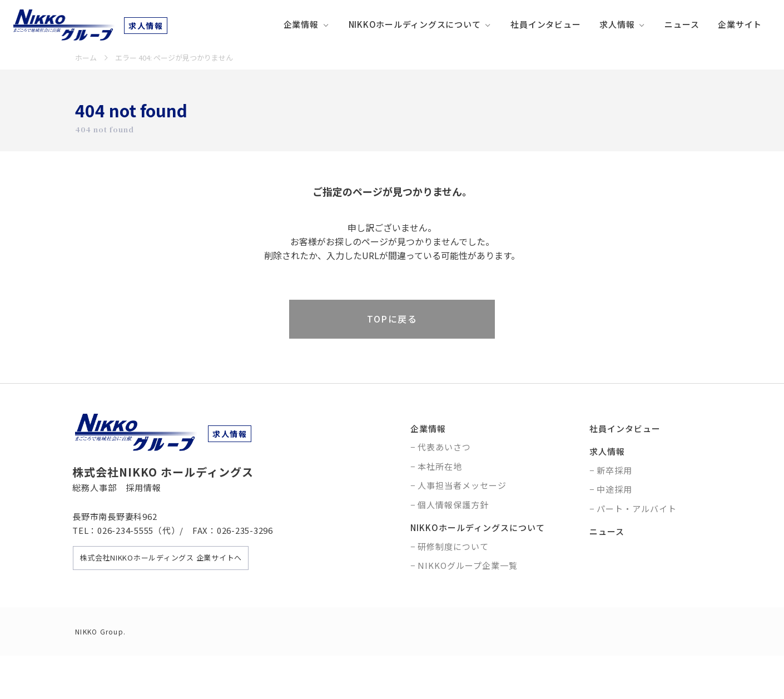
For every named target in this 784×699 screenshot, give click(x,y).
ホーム (86, 58)
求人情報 (617, 24)
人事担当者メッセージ (462, 485)
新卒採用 (614, 470)
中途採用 (614, 489)
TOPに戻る (392, 319)
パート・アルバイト (637, 509)
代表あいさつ (444, 447)
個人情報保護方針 (453, 505)
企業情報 (301, 24)
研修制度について (453, 546)
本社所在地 (440, 466)
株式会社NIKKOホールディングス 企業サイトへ (161, 557)
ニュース (682, 24)
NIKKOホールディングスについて (415, 24)
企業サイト (740, 24)
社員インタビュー (545, 24)
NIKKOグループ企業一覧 (468, 565)
